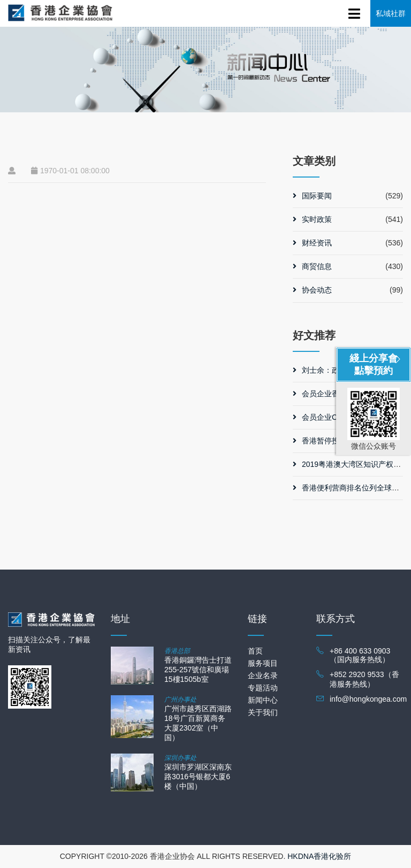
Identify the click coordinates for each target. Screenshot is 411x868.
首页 (255, 651)
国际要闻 (312, 196)
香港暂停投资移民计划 (335, 441)
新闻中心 (263, 700)
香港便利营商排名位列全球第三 (350, 488)
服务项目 (263, 663)
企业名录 (263, 675)
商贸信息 (312, 266)
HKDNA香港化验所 (319, 856)
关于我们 (263, 712)
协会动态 (312, 290)
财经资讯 (312, 243)
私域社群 (391, 13)
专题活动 (263, 688)
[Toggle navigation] (355, 12)
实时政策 (312, 219)
